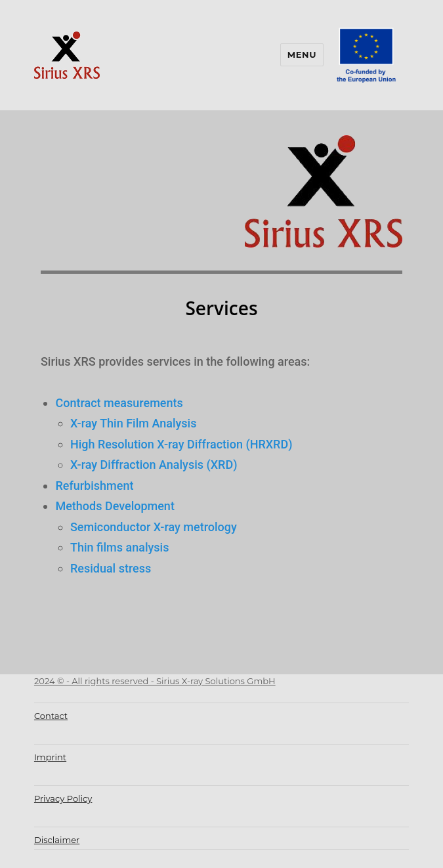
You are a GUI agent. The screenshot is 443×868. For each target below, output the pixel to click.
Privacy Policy (63, 798)
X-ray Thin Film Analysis (134, 423)
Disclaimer (57, 840)
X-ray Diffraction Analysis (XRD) (154, 465)
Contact (51, 716)
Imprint (50, 757)
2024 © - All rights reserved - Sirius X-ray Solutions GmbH (155, 681)
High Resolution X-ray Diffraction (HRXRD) (181, 444)
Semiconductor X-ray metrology (154, 527)
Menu (302, 54)
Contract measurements (120, 403)
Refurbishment (94, 486)
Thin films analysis (120, 547)
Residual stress (111, 568)
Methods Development (115, 506)
